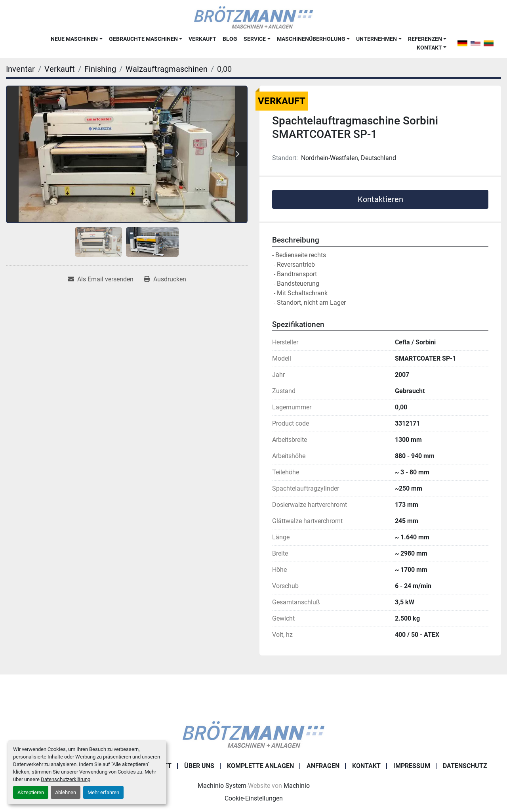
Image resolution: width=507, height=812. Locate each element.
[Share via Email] (101, 279)
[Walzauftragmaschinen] (167, 69)
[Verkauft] (60, 69)
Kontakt (429, 48)
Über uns (199, 766)
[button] (76, 39)
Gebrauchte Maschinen (143, 39)
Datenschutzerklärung (66, 779)
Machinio (297, 786)
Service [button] (255, 39)
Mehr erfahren (103, 792)
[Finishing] (100, 69)
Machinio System (222, 786)
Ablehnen (66, 792)
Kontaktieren (380, 199)
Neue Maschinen (74, 39)
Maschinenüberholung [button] (311, 39)
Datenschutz (465, 766)
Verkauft (202, 39)
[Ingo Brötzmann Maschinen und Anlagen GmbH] (253, 734)
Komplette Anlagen (260, 766)
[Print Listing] (165, 279)
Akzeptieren (31, 792)
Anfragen (323, 766)
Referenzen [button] (425, 39)
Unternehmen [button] (376, 39)
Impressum (412, 766)
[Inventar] (20, 69)
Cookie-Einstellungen (254, 798)
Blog (230, 39)
